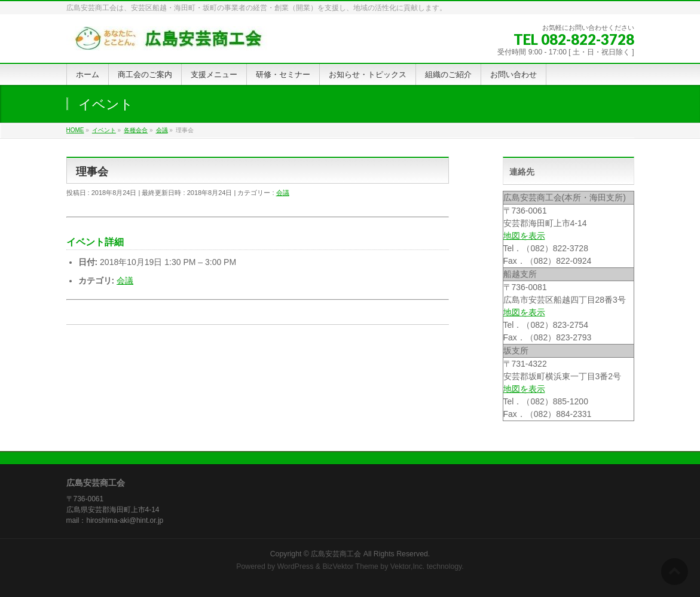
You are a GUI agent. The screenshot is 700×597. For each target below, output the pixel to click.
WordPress (296, 566)
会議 (283, 193)
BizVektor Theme (350, 566)
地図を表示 (524, 236)
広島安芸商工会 (336, 554)
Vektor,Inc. (408, 566)
